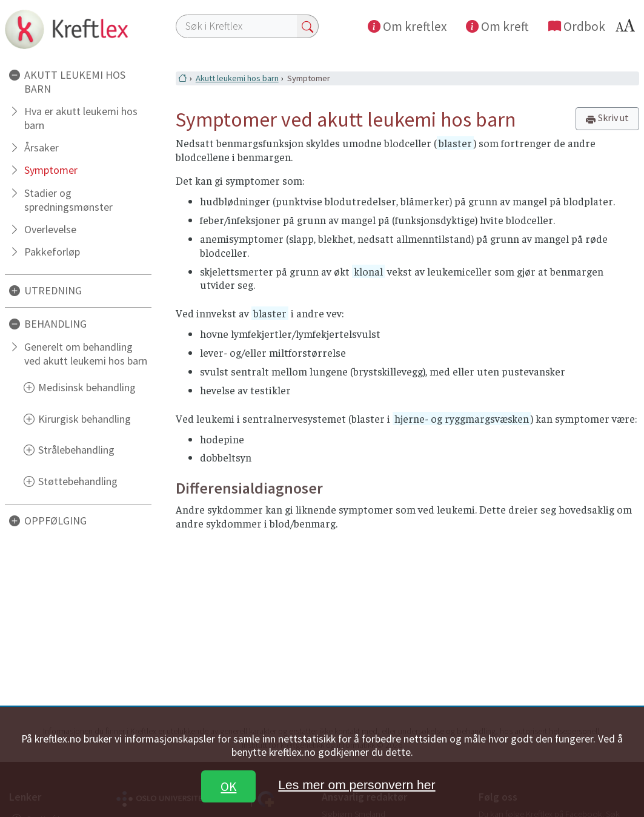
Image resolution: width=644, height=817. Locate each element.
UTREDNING (53, 290)
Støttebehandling (78, 481)
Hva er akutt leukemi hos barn (81, 118)
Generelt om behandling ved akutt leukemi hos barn (86, 354)
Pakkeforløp (52, 252)
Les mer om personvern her (357, 785)
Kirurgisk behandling (85, 419)
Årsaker (41, 147)
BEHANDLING (55, 324)
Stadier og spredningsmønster (68, 200)
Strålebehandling (76, 450)
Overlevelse (50, 229)
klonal (368, 271)
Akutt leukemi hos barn (237, 78)
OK (228, 786)
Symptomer (51, 170)
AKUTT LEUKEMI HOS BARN (75, 82)
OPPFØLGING (55, 521)
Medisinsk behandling (87, 387)
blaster (455, 143)
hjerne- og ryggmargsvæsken (462, 418)
